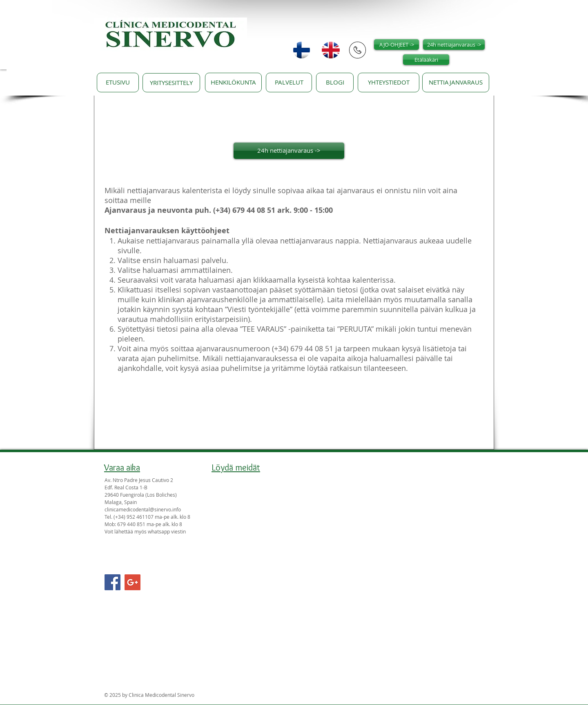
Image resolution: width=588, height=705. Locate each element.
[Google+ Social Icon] (133, 582)
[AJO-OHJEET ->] (396, 45)
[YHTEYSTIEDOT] (389, 83)
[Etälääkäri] (426, 60)
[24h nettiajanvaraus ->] (454, 45)
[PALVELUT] (289, 83)
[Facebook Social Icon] (112, 582)
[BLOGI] (335, 83)
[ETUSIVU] (118, 83)
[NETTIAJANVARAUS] (456, 83)
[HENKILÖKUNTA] (233, 83)
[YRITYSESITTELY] (171, 83)
